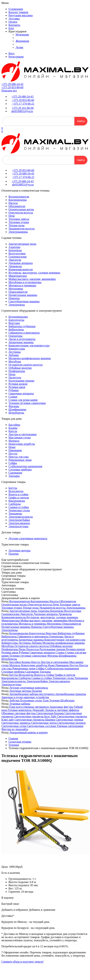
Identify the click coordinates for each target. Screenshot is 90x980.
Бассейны (14, 425)
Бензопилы (15, 250)
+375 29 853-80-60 (12, 87)
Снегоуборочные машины (24, 301)
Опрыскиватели (18, 292)
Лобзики (14, 355)
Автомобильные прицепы (71, 694)
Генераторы (16, 336)
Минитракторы (18, 276)
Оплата (13, 22)
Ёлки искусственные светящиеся (29, 707)
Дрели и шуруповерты (22, 339)
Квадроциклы (17, 501)
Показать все (9, 91)
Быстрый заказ (10, 904)
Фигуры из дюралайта (15, 729)
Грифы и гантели (19, 498)
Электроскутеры (18, 526)
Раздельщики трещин (21, 381)
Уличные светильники (70, 726)
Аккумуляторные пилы (22, 244)
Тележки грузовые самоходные (27, 403)
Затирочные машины (21, 342)
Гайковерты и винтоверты (24, 333)
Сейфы (13, 463)
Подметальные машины (23, 295)
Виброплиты (16, 329)
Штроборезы (16, 413)
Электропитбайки (19, 520)
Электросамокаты (19, 523)
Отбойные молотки (20, 368)
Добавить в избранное (15, 910)
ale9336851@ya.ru (22, 111)
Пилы (12, 374)
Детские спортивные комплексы (28, 538)
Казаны (13, 428)
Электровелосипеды (21, 517)
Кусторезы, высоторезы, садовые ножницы (34, 273)
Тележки (55, 700)
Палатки (14, 554)
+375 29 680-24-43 (12, 84)
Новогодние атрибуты (22, 444)
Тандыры (14, 476)
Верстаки (14, 323)
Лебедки (15, 700)
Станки (13, 397)
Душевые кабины (20, 704)
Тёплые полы (16, 225)
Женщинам (22, 41)
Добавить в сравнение (42, 910)
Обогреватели (17, 206)
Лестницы (15, 352)
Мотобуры (15, 361)
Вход (12, 53)
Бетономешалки (18, 317)
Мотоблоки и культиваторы (25, 282)
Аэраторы (14, 247)
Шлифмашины (17, 409)
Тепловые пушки (19, 222)
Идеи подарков (17, 31)
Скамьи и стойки (19, 507)
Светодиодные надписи (71, 723)
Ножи (12, 447)
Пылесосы (15, 377)
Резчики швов (17, 387)
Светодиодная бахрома (50, 713)
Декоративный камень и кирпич (28, 732)
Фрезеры (14, 406)
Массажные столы (20, 437)
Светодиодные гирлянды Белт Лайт (36, 716)
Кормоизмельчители (21, 269)
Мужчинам (22, 35)
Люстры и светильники (22, 434)
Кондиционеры (18, 200)
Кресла (13, 431)
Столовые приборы (20, 469)
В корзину (8, 898)
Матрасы (14, 441)
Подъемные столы (31, 700)
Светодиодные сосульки (42, 726)
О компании (16, 9)
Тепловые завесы (19, 219)
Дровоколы (15, 266)
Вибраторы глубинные (22, 326)
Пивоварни (15, 450)
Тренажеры (15, 514)
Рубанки (14, 390)
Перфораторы (17, 371)
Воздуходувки (17, 253)
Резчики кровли (18, 384)
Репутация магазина (21, 15)
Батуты (13, 488)
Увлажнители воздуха (22, 229)
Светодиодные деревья (70, 720)
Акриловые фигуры (62, 707)
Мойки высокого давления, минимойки (32, 279)
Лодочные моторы (19, 550)
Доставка (14, 19)
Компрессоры (17, 349)
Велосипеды (16, 491)
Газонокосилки (18, 257)
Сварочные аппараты (21, 393)
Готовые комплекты (20, 710)
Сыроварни (15, 473)
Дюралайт (39, 710)
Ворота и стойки (18, 494)
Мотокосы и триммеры (22, 285)
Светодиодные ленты (44, 723)
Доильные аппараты (21, 263)
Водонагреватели (19, 197)
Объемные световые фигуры (19, 713)
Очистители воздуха (21, 213)
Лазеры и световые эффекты (62, 710)
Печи (12, 216)
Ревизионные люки (20, 460)
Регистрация (16, 57)
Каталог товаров (18, 12)
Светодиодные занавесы (16, 723)
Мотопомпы (16, 289)
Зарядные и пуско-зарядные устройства (25, 697)
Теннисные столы (19, 510)
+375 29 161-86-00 (23, 108)
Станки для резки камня (23, 400)
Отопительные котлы (21, 209)
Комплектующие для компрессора (29, 345)
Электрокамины (18, 232)
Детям (19, 47)
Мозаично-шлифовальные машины (30, 358)
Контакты (14, 25)
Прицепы (14, 298)
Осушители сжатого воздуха (26, 365)
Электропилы (17, 305)
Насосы (13, 203)
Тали (46, 700)
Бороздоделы (16, 320)
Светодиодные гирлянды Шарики (35, 720)
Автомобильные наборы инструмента (32, 694)
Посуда (13, 453)
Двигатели (15, 260)
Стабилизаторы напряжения (25, 466)
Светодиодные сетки (14, 726)
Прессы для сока (19, 457)
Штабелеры (67, 700)
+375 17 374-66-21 (23, 104)
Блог (11, 28)
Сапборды (15, 504)
